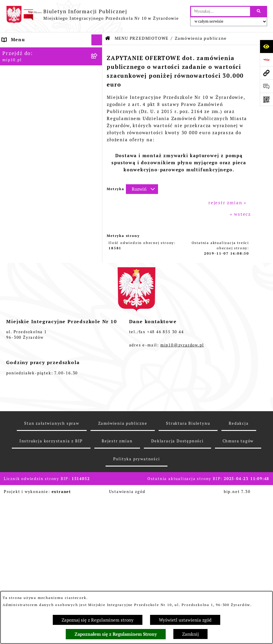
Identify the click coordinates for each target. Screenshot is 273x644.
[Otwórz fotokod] (266, 99)
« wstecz (240, 214)
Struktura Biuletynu (188, 588)
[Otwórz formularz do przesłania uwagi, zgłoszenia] (266, 86)
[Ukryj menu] (97, 40)
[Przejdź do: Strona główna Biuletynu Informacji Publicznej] (108, 38)
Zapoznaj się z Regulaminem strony (98, 620)
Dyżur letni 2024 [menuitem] (23, 391)
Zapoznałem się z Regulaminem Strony (116, 634)
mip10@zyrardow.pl (182, 510)
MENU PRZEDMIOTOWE (142, 38)
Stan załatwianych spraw (52, 588)
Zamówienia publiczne (123, 588)
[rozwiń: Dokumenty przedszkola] (98, 302)
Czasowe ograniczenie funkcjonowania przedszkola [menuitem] (38, 372)
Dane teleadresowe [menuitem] (26, 51)
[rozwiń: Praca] (98, 313)
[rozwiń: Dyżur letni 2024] (98, 391)
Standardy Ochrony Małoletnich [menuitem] (42, 402)
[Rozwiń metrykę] (142, 189)
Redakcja (239, 588)
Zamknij (190, 634)
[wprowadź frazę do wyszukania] (221, 11)
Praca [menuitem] (9, 313)
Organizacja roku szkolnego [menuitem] (37, 357)
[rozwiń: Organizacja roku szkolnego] (98, 358)
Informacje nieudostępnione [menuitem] (38, 324)
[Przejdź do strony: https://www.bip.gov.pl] (266, 60)
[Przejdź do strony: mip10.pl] (266, 73)
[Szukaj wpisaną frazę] (259, 11)
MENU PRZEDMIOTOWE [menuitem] (32, 73)
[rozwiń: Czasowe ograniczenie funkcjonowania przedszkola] (98, 369)
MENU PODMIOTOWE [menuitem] (28, 62)
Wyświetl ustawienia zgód (185, 620)
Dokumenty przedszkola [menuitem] (32, 302)
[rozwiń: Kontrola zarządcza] (98, 287)
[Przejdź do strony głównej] (92, 15)
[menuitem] (51, 88)
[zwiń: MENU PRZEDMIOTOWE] (98, 73)
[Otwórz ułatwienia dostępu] (266, 46)
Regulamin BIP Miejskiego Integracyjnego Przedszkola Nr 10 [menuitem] (45, 338)
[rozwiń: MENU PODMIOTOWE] (98, 62)
